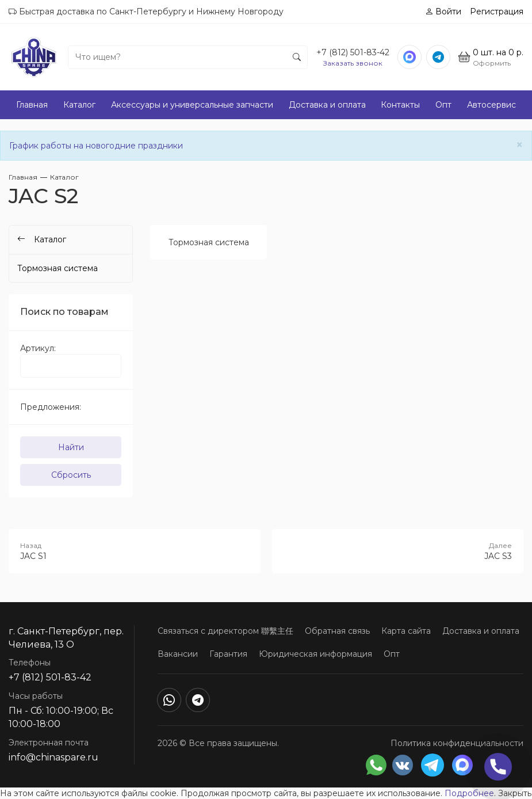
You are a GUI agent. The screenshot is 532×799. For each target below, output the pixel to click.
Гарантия (228, 654)
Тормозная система (209, 242)
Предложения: (51, 407)
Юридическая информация (315, 654)
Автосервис (491, 105)
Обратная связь (337, 631)
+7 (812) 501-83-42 (353, 52)
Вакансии (178, 654)
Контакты (400, 105)
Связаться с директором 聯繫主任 (225, 631)
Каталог (79, 105)
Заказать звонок (353, 63)
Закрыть (515, 793)
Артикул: (38, 348)
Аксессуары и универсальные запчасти (192, 105)
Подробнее (469, 793)
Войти (443, 12)
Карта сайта (406, 631)
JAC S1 (135, 551)
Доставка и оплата (327, 105)
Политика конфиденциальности (457, 743)
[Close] (520, 145)
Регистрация (497, 12)
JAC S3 (398, 551)
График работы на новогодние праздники (96, 146)
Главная (32, 105)
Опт (443, 105)
